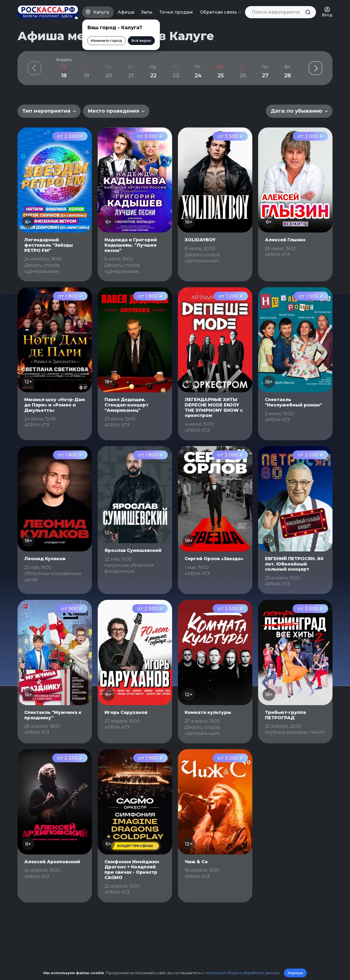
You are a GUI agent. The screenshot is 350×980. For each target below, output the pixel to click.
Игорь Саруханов (126, 712)
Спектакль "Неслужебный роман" (293, 402)
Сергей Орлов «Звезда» (214, 559)
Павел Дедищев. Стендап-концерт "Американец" (127, 405)
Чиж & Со (196, 862)
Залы (147, 12)
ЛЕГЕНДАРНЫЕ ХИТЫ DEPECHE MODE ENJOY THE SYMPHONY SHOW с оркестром (214, 408)
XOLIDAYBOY (200, 240)
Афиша (126, 12)
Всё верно (141, 41)
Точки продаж (176, 12)
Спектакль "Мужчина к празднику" (53, 715)
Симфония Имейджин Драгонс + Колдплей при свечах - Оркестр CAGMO (132, 870)
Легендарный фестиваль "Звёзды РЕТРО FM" (49, 245)
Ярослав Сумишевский (133, 550)
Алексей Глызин (285, 240)
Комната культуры (208, 712)
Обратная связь (220, 12)
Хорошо (295, 973)
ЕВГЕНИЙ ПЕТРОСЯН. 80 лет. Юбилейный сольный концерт (294, 564)
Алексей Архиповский (52, 862)
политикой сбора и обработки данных (242, 973)
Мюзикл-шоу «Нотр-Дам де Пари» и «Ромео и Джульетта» (55, 405)
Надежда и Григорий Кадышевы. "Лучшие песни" (131, 245)
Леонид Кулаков (45, 559)
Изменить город (106, 41)
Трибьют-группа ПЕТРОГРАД (285, 715)
